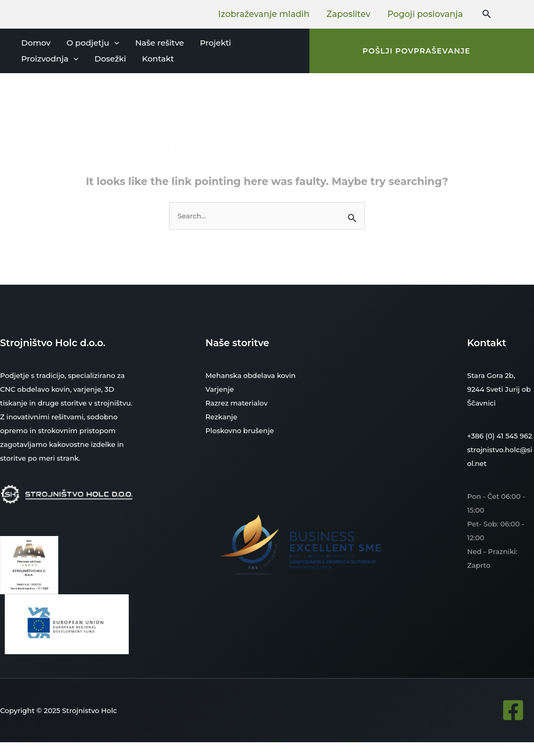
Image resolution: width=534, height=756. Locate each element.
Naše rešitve (159, 43)
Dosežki (110, 59)
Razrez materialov (237, 403)
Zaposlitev (348, 14)
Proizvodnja (50, 59)
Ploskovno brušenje (240, 430)
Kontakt (158, 59)
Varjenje (220, 389)
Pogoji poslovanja (425, 14)
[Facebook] (513, 710)
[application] (114, 43)
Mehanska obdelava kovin (251, 375)
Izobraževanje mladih (264, 14)
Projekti (215, 43)
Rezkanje (221, 417)
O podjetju (93, 43)
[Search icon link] (487, 14)
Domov (36, 43)
